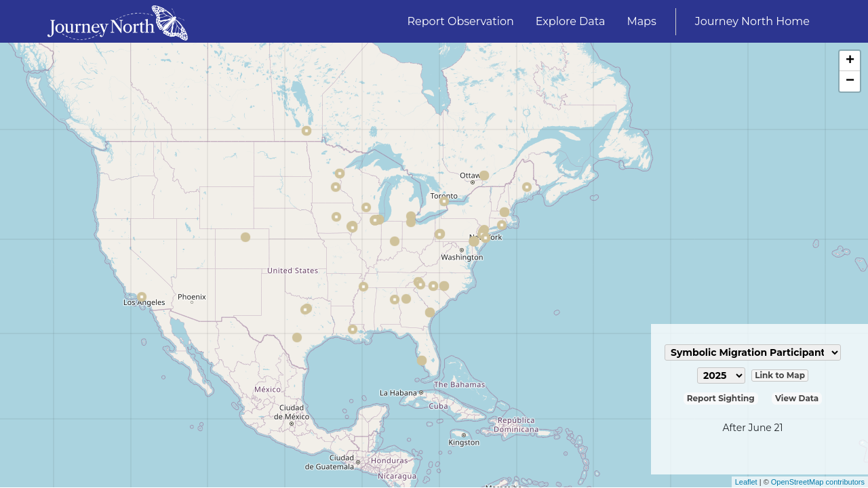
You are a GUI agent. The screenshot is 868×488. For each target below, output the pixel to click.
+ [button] (850, 61)
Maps (641, 21)
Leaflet (746, 482)
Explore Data (571, 21)
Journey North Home (752, 21)
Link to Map (780, 375)
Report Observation (461, 21)
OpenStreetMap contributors (818, 482)
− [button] (850, 81)
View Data (797, 398)
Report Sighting (721, 398)
